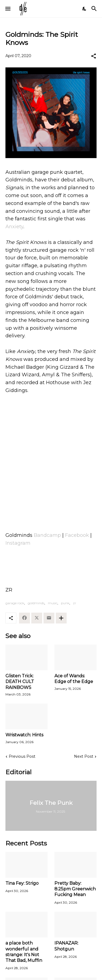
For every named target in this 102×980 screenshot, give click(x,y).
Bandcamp (47, 535)
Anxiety (14, 227)
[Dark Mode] (85, 9)
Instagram (18, 543)
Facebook (77, 535)
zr (75, 603)
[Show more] (61, 618)
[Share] (94, 56)
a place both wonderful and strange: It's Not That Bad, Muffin (24, 952)
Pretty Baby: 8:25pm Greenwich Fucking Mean (75, 889)
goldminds (36, 603)
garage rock (15, 603)
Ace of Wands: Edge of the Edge (74, 679)
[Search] (95, 9)
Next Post (84, 756)
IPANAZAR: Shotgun (66, 946)
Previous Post (22, 756)
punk (65, 603)
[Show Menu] (7, 9)
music (53, 603)
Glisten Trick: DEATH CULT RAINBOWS (20, 682)
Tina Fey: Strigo (22, 883)
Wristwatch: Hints (24, 735)
